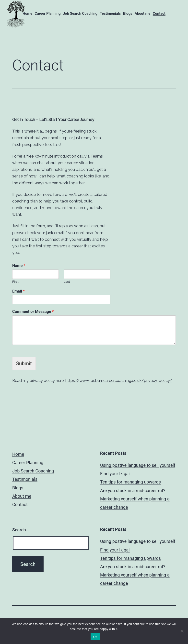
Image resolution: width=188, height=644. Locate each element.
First (15, 282)
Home (27, 13)
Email (18, 291)
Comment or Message (33, 312)
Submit (24, 363)
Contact (159, 13)
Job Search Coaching (80, 13)
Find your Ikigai (115, 474)
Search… (21, 530)
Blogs (128, 13)
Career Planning (47, 13)
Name (19, 266)
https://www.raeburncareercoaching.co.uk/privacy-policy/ (119, 381)
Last (67, 282)
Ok (95, 637)
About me (142, 13)
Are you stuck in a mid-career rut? (133, 490)
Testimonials (110, 13)
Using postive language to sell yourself (138, 465)
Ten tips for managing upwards (130, 482)
